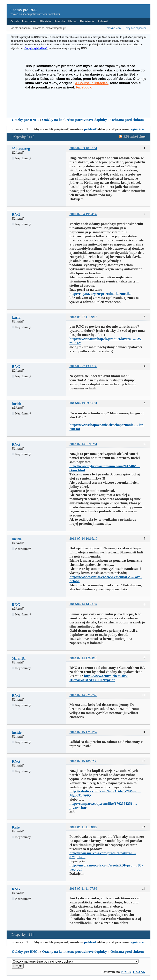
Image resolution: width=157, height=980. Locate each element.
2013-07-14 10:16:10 (83, 539)
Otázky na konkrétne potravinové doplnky (74, 120)
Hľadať (72, 21)
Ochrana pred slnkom (127, 120)
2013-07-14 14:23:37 (83, 604)
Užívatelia (45, 21)
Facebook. (84, 87)
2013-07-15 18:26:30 (83, 761)
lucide (17, 404)
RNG (16, 214)
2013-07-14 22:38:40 (83, 695)
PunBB (126, 972)
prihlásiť (90, 129)
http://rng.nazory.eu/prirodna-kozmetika (100, 294)
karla (16, 317)
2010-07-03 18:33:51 (83, 148)
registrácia (137, 129)
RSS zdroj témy (134, 136)
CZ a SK (139, 972)
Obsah (15, 21)
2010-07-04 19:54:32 (83, 214)
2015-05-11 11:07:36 (83, 889)
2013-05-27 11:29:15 (83, 317)
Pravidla (60, 21)
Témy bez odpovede (135, 28)
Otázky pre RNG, (25, 10)
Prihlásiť (103, 21)
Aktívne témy (114, 28)
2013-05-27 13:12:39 (83, 366)
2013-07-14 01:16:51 (83, 444)
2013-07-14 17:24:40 (83, 658)
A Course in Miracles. (92, 83)
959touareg (21, 149)
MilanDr (19, 658)
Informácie (29, 21)
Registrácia (87, 21)
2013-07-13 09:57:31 (83, 403)
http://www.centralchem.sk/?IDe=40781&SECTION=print (99, 678)
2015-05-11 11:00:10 (83, 827)
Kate (16, 827)
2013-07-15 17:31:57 (83, 732)
